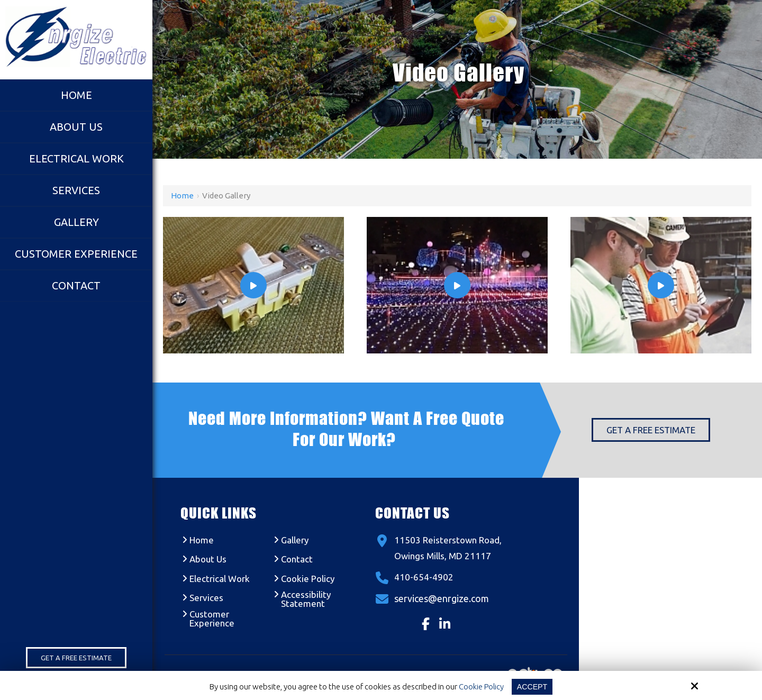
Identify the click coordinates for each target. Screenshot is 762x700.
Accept (533, 687)
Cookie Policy (480, 687)
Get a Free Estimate (76, 658)
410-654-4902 (424, 577)
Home (182, 196)
